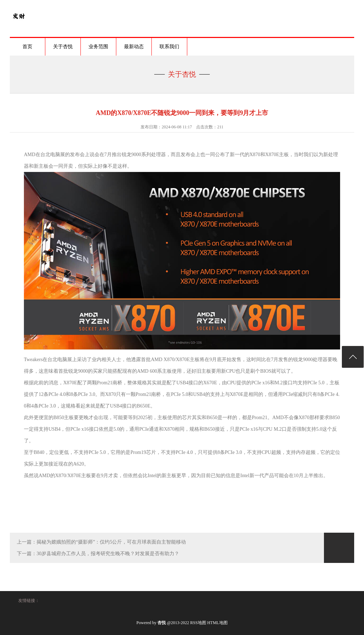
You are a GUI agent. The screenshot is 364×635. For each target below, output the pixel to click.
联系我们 (169, 47)
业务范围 (98, 47)
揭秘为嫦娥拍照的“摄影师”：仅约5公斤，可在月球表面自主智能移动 (111, 542)
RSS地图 (198, 623)
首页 (27, 47)
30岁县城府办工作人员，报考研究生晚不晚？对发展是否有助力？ (108, 554)
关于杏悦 (63, 47)
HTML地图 (217, 623)
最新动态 (134, 47)
